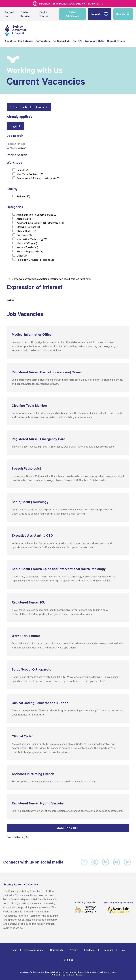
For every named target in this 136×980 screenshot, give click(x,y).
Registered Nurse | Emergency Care (38, 439)
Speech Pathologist (26, 468)
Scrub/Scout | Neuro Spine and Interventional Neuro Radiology (59, 569)
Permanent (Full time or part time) (38, 178)
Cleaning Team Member (29, 405)
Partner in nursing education (118, 907)
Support (100, 14)
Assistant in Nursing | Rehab (33, 774)
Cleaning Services (28, 227)
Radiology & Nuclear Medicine (35, 259)
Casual (22, 170)
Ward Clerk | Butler (26, 636)
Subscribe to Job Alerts (27, 107)
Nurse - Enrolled (27, 247)
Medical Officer (27, 243)
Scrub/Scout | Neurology (30, 502)
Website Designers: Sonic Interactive (68, 975)
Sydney (23, 196)
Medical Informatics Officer (32, 334)
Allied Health (25, 219)
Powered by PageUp (18, 837)
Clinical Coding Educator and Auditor (40, 703)
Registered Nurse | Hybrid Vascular (38, 803)
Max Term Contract (30, 174)
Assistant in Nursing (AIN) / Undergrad (40, 223)
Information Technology (32, 239)
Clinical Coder (26, 231)
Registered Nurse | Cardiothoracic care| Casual (47, 372)
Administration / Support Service (37, 214)
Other (22, 255)
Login (14, 126)
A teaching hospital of (85, 907)
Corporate (24, 235)
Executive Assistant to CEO (32, 535)
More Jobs (66, 828)
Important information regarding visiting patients (71, 4)
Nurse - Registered (30, 251)
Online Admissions (72, 14)
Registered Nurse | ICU (29, 602)
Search (121, 14)
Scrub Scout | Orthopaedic (31, 669)
